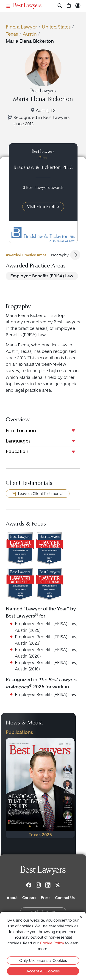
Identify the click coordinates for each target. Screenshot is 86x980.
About (12, 898)
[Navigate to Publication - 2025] (40, 788)
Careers (29, 898)
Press (46, 898)
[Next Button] (71, 788)
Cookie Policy (52, 943)
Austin (30, 34)
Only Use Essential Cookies (43, 960)
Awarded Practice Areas (26, 255)
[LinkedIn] (48, 885)
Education (17, 451)
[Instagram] (38, 885)
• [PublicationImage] (30, 826)
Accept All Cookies (43, 971)
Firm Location (21, 430)
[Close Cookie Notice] (81, 917)
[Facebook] (29, 885)
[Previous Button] (9, 788)
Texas (12, 34)
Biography (60, 255)
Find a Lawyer (21, 27)
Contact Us (65, 898)
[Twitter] (58, 885)
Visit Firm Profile (43, 207)
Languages (18, 441)
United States (56, 27)
